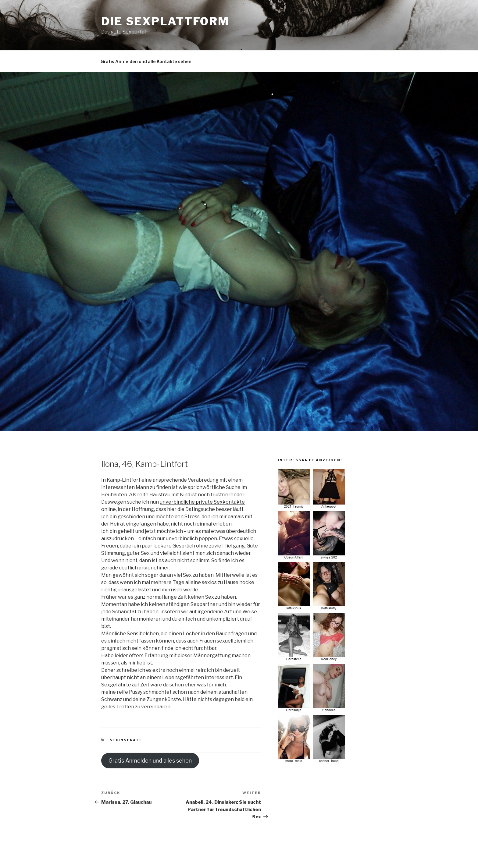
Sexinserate (126, 740)
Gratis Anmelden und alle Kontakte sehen (146, 61)
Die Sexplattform (165, 21)
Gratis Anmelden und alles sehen (150, 761)
